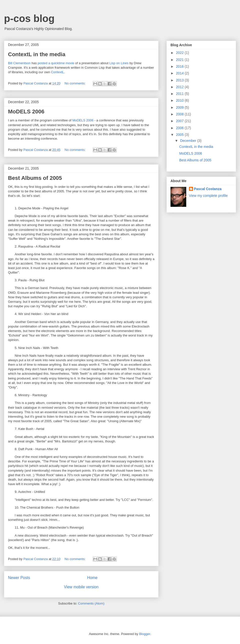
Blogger (144, 634)
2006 (180, 128)
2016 (180, 66)
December (188, 141)
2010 (180, 100)
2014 (180, 73)
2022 (180, 53)
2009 (180, 107)
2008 (180, 114)
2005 (180, 135)
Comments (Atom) (91, 603)
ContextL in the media (37, 54)
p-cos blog (29, 18)
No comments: (75, 83)
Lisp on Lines (119, 63)
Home (92, 578)
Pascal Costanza (208, 189)
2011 (180, 94)
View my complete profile (208, 196)
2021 (180, 60)
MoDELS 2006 (26, 112)
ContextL (57, 72)
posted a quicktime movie (56, 63)
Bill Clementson (19, 63)
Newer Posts (19, 578)
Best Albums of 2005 (35, 178)
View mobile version (81, 587)
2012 (180, 87)
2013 (180, 80)
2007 (180, 121)
